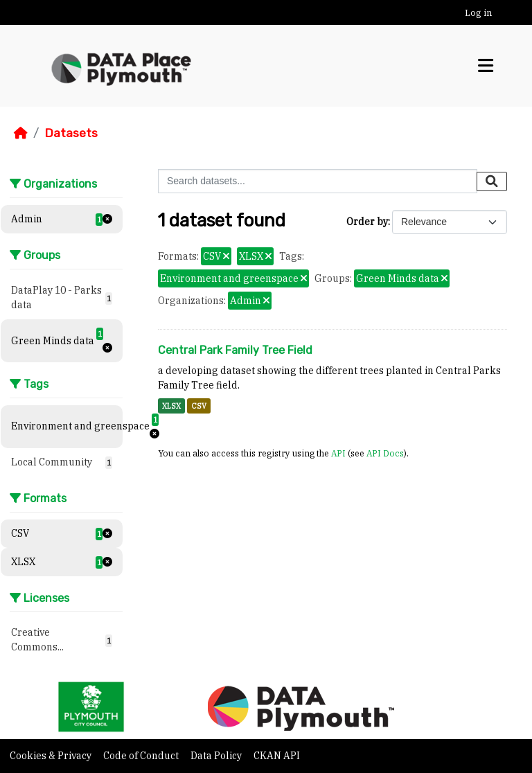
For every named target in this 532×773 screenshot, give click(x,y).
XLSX (171, 406)
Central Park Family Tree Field (235, 350)
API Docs (385, 453)
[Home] (21, 133)
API (338, 453)
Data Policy (217, 756)
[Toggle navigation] (486, 66)
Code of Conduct (142, 756)
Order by (367, 222)
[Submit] (492, 181)
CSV (199, 406)
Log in (478, 13)
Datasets (71, 133)
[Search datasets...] (318, 181)
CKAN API (277, 756)
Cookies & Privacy (52, 756)
